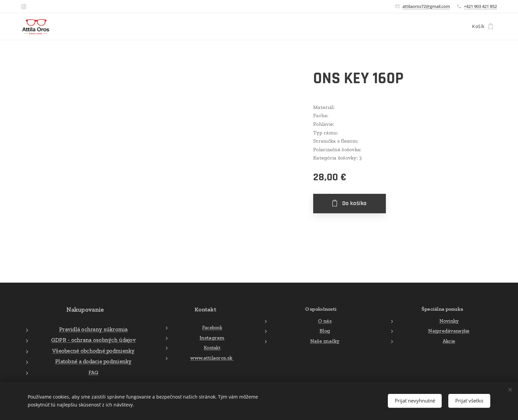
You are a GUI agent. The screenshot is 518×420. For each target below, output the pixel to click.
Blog (325, 331)
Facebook (212, 328)
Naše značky (325, 341)
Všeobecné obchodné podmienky (93, 350)
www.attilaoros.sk (212, 358)
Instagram (212, 337)
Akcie (449, 341)
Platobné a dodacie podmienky (93, 361)
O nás (325, 320)
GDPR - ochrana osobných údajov (93, 340)
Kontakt (212, 348)
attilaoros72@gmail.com (426, 6)
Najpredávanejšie (449, 331)
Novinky (449, 320)
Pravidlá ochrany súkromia (93, 329)
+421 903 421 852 (480, 6)
